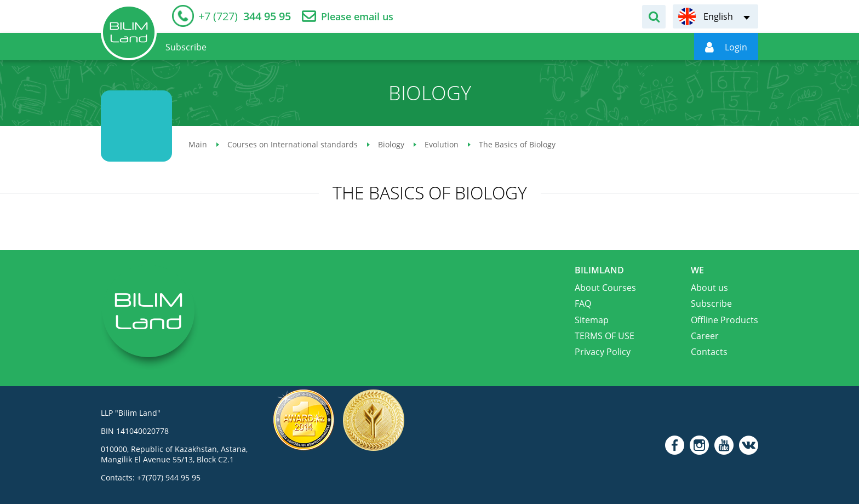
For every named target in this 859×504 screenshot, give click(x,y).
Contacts (709, 352)
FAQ (583, 303)
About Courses (605, 288)
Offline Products (725, 320)
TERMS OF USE (605, 336)
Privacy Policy (603, 352)
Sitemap (592, 320)
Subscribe (711, 303)
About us (709, 288)
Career (705, 336)
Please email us (357, 17)
